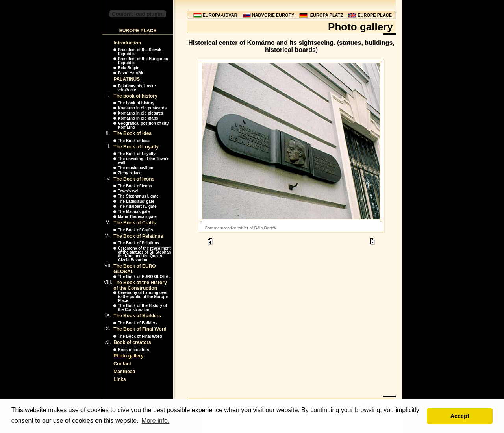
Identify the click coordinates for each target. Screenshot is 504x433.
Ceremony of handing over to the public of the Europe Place (143, 297)
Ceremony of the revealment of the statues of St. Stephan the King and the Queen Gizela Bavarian (144, 254)
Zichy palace (130, 173)
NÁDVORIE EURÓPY (273, 15)
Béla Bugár (128, 68)
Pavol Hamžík (130, 73)
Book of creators (132, 342)
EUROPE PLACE (375, 15)
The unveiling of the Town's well (144, 161)
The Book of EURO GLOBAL (144, 277)
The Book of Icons (134, 179)
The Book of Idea (132, 133)
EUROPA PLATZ (327, 15)
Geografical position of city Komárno (143, 125)
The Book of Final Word (140, 329)
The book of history (135, 96)
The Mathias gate (134, 212)
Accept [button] (460, 416)
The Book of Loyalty (136, 147)
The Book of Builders (137, 316)
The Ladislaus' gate (136, 201)
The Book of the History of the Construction (140, 285)
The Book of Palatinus (138, 236)
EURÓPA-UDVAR (220, 15)
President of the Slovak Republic (140, 52)
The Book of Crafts (134, 223)
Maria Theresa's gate (137, 217)
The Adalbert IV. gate (137, 206)
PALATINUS (127, 79)
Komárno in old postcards (142, 108)
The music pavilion (135, 168)
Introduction (127, 43)
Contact (122, 364)
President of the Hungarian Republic (143, 61)
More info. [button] (155, 421)
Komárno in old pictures (140, 113)
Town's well (129, 191)
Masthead (124, 372)
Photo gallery (128, 356)
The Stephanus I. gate (138, 196)
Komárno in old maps (138, 118)
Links (120, 379)
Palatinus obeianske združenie (137, 88)
